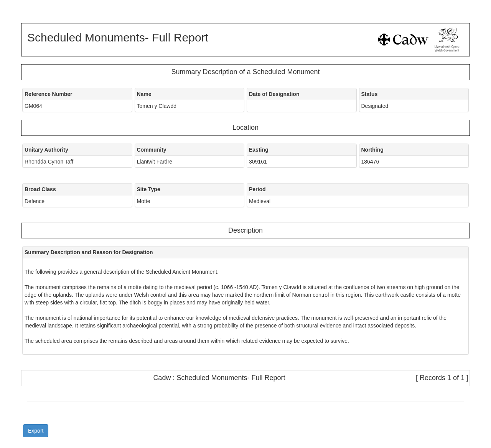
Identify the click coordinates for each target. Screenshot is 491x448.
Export (36, 431)
